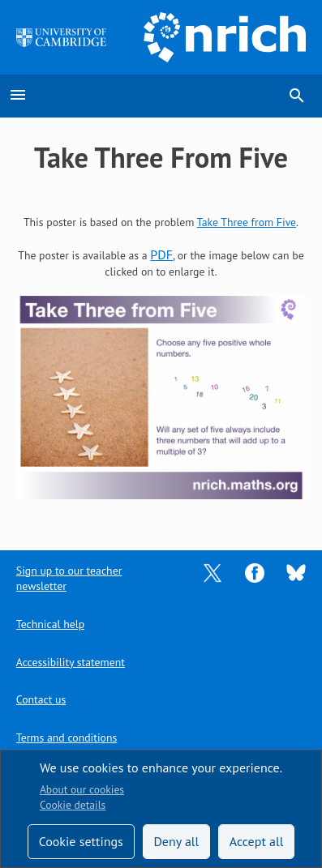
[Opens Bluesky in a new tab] (296, 571)
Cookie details (73, 805)
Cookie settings (81, 841)
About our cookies (82, 789)
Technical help (50, 624)
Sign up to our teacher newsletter (69, 578)
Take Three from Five (247, 222)
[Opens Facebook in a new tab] (255, 571)
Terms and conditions (67, 738)
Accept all (257, 841)
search (297, 96)
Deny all (176, 841)
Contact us (41, 699)
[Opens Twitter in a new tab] (213, 571)
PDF (161, 254)
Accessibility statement (71, 662)
